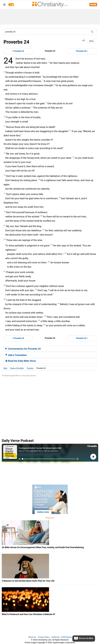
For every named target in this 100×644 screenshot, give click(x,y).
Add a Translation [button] (16, 355)
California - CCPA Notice (62, 637)
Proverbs (30, 368)
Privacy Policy (44, 637)
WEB (92, 41)
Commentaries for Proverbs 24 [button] (23, 349)
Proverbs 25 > (82, 51)
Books (17, 368)
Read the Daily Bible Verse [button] (21, 361)
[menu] (4, 5)
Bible (5, 368)
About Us (32, 637)
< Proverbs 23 (18, 51)
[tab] (50, 349)
